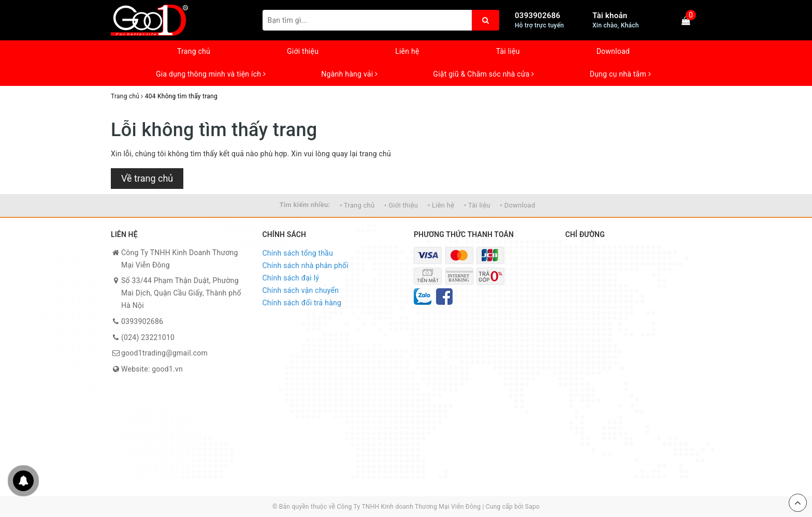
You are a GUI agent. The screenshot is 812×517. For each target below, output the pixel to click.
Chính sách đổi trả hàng (302, 303)
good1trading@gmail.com (164, 353)
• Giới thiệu (401, 205)
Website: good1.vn (152, 369)
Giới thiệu (303, 51)
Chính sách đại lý (291, 278)
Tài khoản (610, 16)
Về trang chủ (147, 178)
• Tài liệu (477, 205)
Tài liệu (508, 51)
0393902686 (538, 16)
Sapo (532, 507)
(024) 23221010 (148, 337)
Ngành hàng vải (349, 74)
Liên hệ (407, 51)
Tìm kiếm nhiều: (304, 205)
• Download (518, 205)
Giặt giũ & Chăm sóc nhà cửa (483, 74)
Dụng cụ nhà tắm (620, 74)
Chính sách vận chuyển (301, 290)
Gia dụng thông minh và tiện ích (211, 74)
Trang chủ (194, 51)
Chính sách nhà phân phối (306, 265)
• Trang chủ (357, 205)
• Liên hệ (441, 205)
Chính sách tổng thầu (298, 253)
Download (613, 51)
